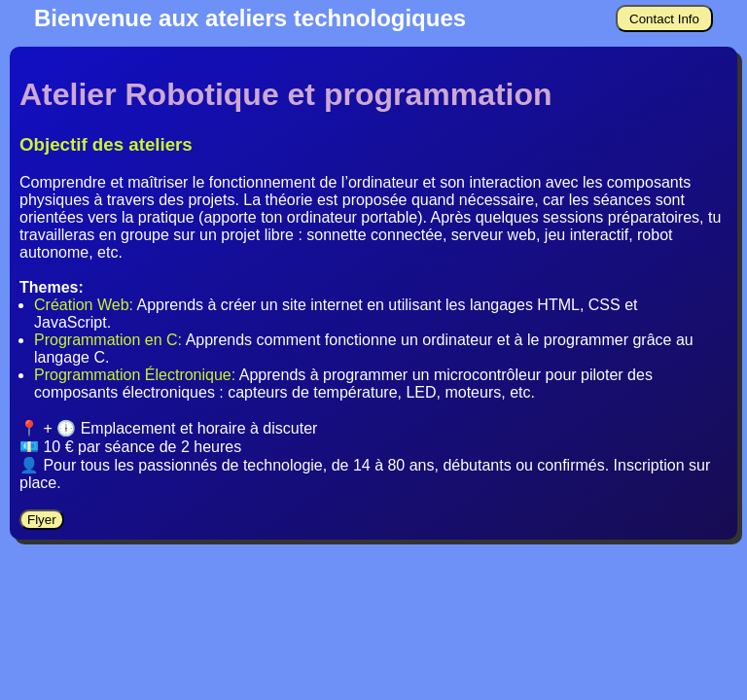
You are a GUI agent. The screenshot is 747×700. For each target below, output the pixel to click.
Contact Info (664, 19)
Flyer (42, 520)
